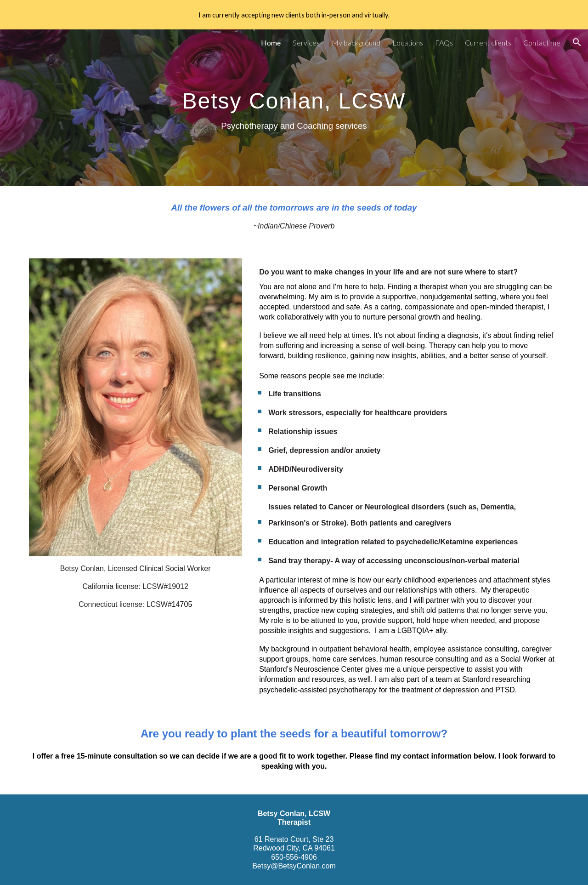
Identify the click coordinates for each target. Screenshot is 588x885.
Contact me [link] (542, 43)
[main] (294, 108)
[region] (294, 15)
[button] (577, 42)
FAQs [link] (444, 43)
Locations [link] (408, 43)
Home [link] (271, 43)
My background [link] (356, 43)
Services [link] (306, 43)
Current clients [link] (488, 43)
